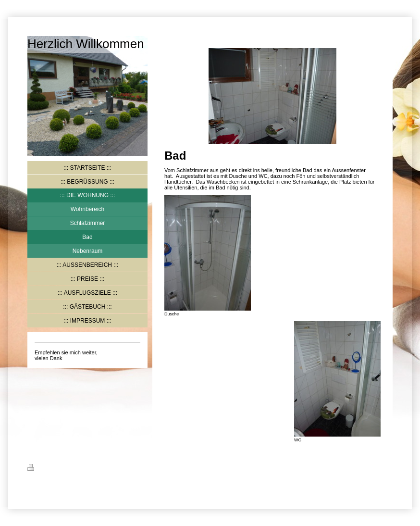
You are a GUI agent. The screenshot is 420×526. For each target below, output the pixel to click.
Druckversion (50, 469)
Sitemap (86, 469)
